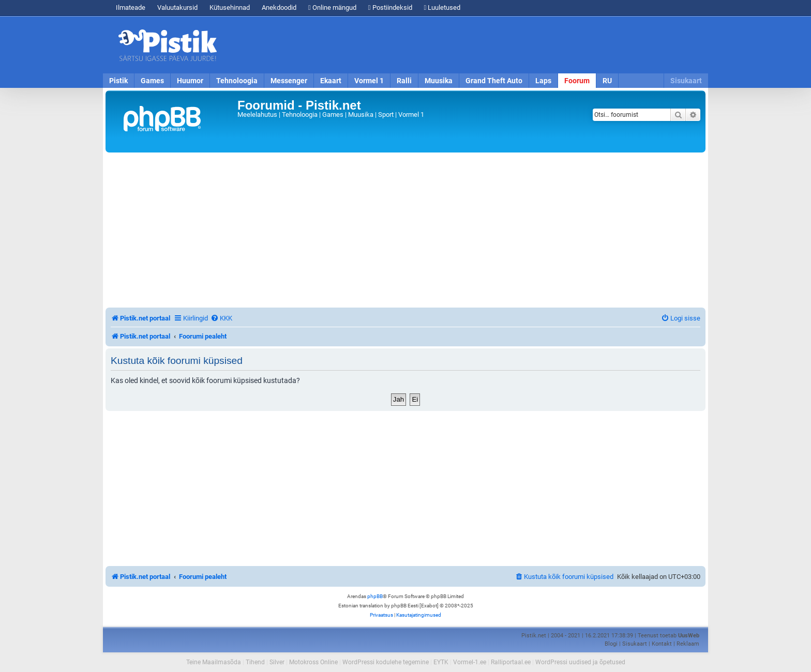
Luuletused (442, 7)
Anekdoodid (279, 7)
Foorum (577, 81)
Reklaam (688, 644)
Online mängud (332, 7)
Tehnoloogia (237, 81)
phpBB (375, 596)
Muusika (439, 81)
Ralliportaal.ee (511, 662)
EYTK (441, 662)
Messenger (289, 81)
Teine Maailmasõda (214, 662)
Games (152, 81)
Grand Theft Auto (494, 81)
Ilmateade (131, 7)
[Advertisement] (465, 45)
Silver (277, 662)
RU (607, 81)
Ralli (404, 81)
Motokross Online (313, 662)
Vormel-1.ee (470, 662)
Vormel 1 (369, 81)
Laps (543, 81)
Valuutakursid (177, 7)
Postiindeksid (390, 7)
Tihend (255, 662)
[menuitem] (221, 318)
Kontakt (662, 644)
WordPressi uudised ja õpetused (580, 662)
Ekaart (331, 81)
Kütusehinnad (230, 7)
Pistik (118, 81)
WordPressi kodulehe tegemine (386, 662)
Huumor (190, 81)
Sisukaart (686, 81)
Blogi (611, 644)
